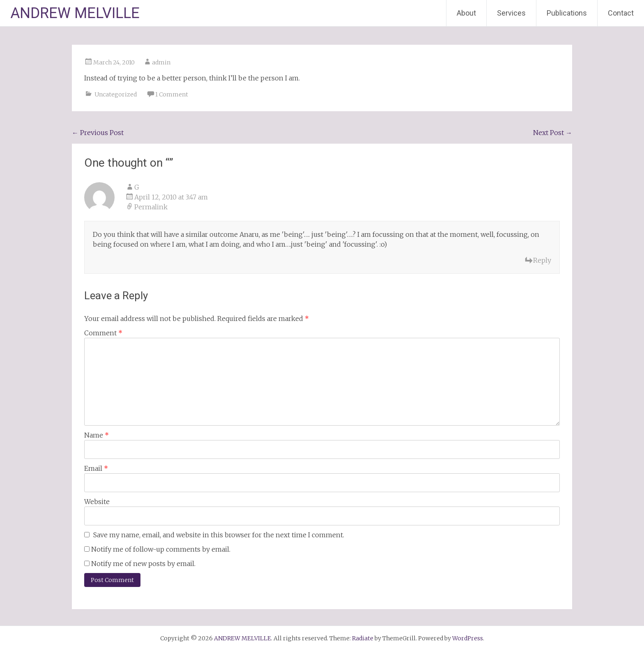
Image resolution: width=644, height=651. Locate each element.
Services (511, 13)
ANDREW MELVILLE (75, 13)
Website (97, 502)
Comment (103, 333)
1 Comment (172, 94)
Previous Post (98, 133)
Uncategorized (116, 94)
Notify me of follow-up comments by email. (161, 549)
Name (97, 435)
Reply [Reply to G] (542, 260)
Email (96, 468)
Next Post (553, 133)
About (466, 13)
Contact (621, 13)
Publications (567, 13)
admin (161, 62)
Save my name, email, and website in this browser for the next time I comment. (219, 535)
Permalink (151, 207)
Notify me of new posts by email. (143, 564)
